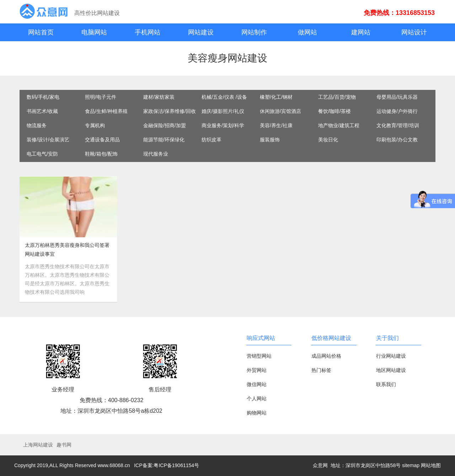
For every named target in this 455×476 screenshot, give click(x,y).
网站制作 (254, 32)
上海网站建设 (38, 445)
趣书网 (64, 445)
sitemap (411, 465)
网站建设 (201, 32)
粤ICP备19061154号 (176, 465)
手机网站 (148, 32)
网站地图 (431, 465)
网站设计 (414, 32)
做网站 (307, 32)
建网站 (361, 32)
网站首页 (41, 32)
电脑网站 (94, 32)
